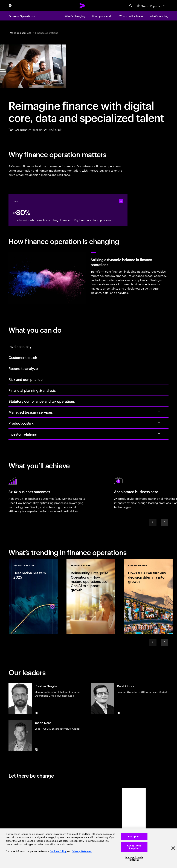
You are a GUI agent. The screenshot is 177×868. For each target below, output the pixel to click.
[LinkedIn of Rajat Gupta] (118, 713)
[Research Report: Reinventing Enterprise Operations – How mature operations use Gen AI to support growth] (91, 596)
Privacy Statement (82, 851)
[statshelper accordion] (121, 201)
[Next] (164, 522)
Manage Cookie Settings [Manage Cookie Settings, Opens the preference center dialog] (134, 859)
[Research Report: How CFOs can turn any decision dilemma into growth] (148, 596)
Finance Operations (22, 16)
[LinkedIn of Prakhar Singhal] (36, 713)
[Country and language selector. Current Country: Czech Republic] (151, 6)
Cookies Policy (58, 851)
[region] (88, 848)
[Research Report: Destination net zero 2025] (34, 596)
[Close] (173, 848)
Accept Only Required (134, 847)
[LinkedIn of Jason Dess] (36, 750)
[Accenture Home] (82, 6)
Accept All (134, 836)
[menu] (10, 6)
